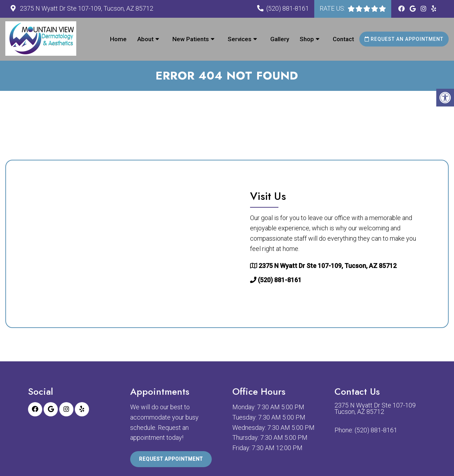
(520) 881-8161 (288, 8)
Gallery (280, 39)
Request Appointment (171, 459)
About (145, 39)
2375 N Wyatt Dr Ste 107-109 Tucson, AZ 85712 (375, 409)
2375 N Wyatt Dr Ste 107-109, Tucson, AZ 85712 (86, 8)
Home (118, 39)
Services (240, 39)
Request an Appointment (404, 39)
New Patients (191, 39)
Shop (307, 39)
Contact (343, 39)
